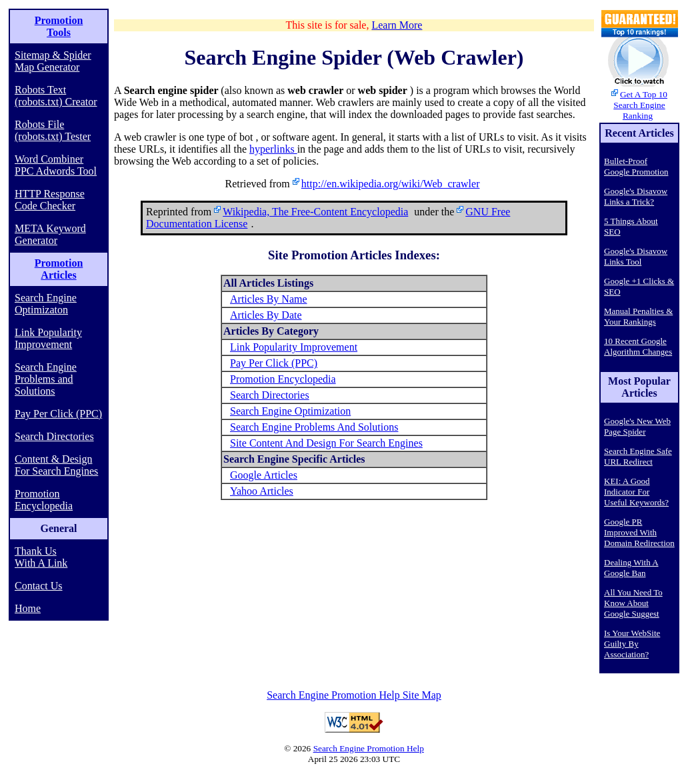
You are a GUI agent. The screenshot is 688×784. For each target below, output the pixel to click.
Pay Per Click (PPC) (58, 414)
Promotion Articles (59, 269)
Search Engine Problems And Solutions (314, 427)
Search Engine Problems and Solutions (46, 379)
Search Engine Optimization (290, 411)
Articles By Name (269, 299)
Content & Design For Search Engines (56, 465)
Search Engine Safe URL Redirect (638, 456)
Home (28, 608)
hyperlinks (273, 149)
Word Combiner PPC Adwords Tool (56, 165)
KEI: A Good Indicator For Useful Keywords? (636, 492)
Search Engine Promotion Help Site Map (354, 695)
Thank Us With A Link (41, 557)
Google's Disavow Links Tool (636, 256)
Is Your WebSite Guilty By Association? (632, 644)
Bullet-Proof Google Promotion (636, 166)
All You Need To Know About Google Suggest (633, 603)
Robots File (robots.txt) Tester (53, 130)
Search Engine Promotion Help (369, 748)
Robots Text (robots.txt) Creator (56, 96)
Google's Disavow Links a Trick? (636, 196)
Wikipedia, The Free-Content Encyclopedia (315, 212)
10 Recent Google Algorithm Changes (638, 346)
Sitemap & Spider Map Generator (53, 61)
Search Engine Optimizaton (46, 304)
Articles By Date (266, 315)
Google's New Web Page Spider (637, 426)
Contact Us (39, 586)
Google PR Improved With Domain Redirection (639, 532)
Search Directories (54, 436)
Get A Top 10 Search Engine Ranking (640, 105)
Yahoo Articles (262, 491)
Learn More (397, 25)
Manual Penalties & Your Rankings (638, 316)
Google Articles (264, 475)
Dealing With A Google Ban (631, 568)
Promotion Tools (59, 26)
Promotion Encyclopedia (44, 500)
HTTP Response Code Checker (50, 200)
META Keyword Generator (50, 234)
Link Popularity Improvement (48, 338)
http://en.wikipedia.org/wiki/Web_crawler (391, 184)
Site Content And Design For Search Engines (326, 443)
